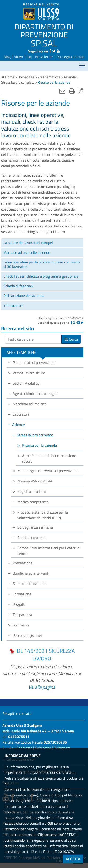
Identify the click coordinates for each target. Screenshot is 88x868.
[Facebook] (71, 323)
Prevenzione (23, 563)
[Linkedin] (78, 323)
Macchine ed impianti (30, 404)
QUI (50, 823)
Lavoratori (21, 414)
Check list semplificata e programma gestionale (41, 276)
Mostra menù (82, 64)
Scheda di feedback (18, 286)
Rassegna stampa (71, 57)
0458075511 (19, 737)
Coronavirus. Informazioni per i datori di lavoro (49, 551)
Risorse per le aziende (39, 445)
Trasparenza (22, 615)
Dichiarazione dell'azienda (24, 295)
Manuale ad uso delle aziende (27, 252)
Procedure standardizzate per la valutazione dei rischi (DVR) (43, 515)
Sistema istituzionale (29, 584)
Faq (29, 57)
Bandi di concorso (31, 538)
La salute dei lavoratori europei (28, 243)
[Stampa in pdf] (81, 91)
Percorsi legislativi (27, 635)
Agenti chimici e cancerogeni (36, 394)
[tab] (42, 243)
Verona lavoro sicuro (29, 373)
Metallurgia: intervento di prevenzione (48, 471)
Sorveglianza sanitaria (35, 527)
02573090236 (55, 742)
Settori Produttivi (27, 383)
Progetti (19, 604)
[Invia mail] (62, 91)
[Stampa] (72, 91)
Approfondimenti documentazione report (49, 458)
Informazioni (13, 305)
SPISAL (44, 43)
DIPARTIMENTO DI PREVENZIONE (44, 31)
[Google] (75, 323)
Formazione (22, 594)
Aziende (19, 425)
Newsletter (44, 57)
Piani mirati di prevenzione (34, 362)
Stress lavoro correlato (35, 435)
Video (18, 57)
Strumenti (21, 625)
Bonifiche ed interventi (31, 573)
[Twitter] (82, 323)
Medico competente (33, 502)
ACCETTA (73, 859)
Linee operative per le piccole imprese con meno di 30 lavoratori (41, 264)
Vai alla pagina (42, 687)
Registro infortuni (32, 491)
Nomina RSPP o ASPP (35, 481)
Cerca (71, 339)
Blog (7, 57)
